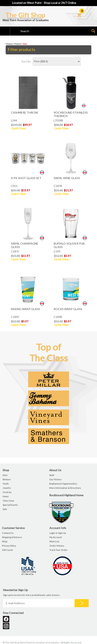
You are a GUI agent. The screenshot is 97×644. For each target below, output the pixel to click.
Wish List (54, 541)
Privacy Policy (9, 546)
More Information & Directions (65, 488)
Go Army (7, 492)
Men (5, 475)
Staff (52, 475)
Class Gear (9, 501)
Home (9, 44)
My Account (56, 537)
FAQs (5, 541)
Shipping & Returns (12, 537)
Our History (55, 479)
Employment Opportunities (63, 484)
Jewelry (7, 488)
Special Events (10, 505)
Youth (6, 484)
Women (7, 479)
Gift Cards (7, 550)
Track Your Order (59, 550)
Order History (57, 546)
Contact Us (8, 533)
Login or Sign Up (58, 533)
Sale (25, 44)
